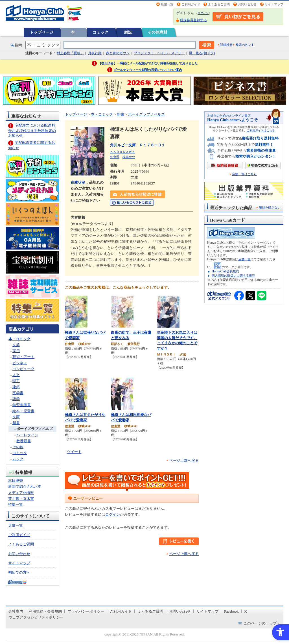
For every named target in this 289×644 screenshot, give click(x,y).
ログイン (203, 13)
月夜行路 (95, 53)
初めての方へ (19, 572)
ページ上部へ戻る (184, 460)
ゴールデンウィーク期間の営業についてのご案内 (148, 70)
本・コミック (19, 339)
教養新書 (24, 441)
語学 (16, 399)
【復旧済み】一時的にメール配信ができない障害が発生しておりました (148, 63)
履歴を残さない (270, 207)
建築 (16, 387)
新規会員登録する (193, 20)
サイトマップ (274, 4)
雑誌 (128, 32)
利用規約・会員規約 (45, 611)
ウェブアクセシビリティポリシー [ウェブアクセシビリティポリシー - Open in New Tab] (36, 617)
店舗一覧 (167, 4)
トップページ (41, 32)
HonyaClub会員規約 (225, 271)
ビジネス (20, 363)
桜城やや (129, 157)
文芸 (16, 345)
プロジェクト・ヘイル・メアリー (159, 53)
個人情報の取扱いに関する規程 (233, 276)
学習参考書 (22, 405)
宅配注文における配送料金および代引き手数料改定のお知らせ (32, 130)
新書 (16, 423)
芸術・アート (23, 357)
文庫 (16, 417)
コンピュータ (23, 369)
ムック (18, 459)
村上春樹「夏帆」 (70, 53)
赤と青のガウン (118, 53)
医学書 (18, 393)
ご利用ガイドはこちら (261, 130)
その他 (18, 447)
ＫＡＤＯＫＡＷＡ (122, 152)
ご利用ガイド (191, 4)
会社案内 (16, 611)
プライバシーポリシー (86, 611)
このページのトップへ (262, 623)
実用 (16, 351)
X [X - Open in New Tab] (246, 611)
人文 (16, 375)
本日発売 (16, 481)
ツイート (74, 452)
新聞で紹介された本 (25, 486)
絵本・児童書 (23, 411)
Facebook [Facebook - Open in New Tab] (231, 611)
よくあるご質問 (219, 4)
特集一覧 (16, 505)
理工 (16, 381)
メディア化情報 (21, 493)
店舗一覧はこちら (244, 174)
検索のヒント (245, 45)
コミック (100, 32)
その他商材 (157, 32)
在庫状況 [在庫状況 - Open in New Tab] (78, 182)
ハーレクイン (27, 435)
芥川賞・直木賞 (21, 499)
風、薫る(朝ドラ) (202, 53)
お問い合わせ (247, 4)
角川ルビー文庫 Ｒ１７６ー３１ (138, 145)
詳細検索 (226, 45)
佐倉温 (115, 157)
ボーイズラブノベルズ (35, 429)
